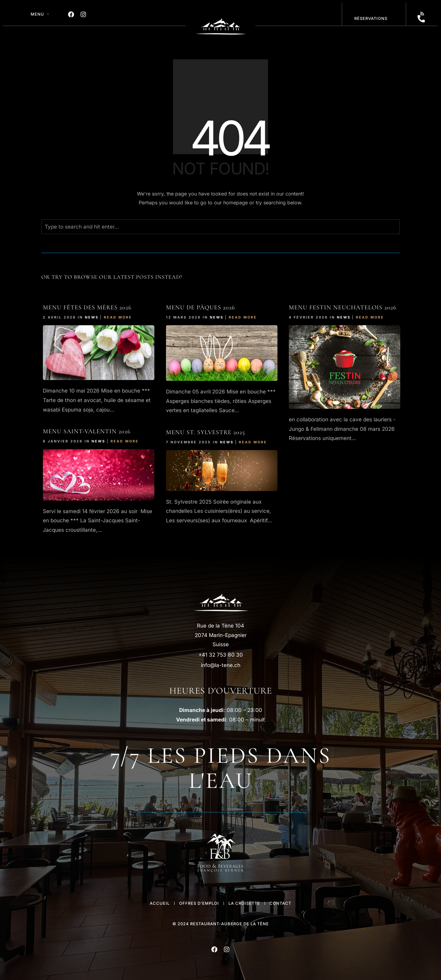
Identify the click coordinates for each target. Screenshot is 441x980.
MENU (37, 14)
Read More (118, 317)
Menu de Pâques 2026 (200, 307)
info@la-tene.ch (221, 665)
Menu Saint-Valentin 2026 (87, 431)
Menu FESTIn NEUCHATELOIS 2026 (343, 307)
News (92, 317)
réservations (371, 18)
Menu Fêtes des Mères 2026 (87, 307)
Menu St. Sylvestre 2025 (205, 432)
